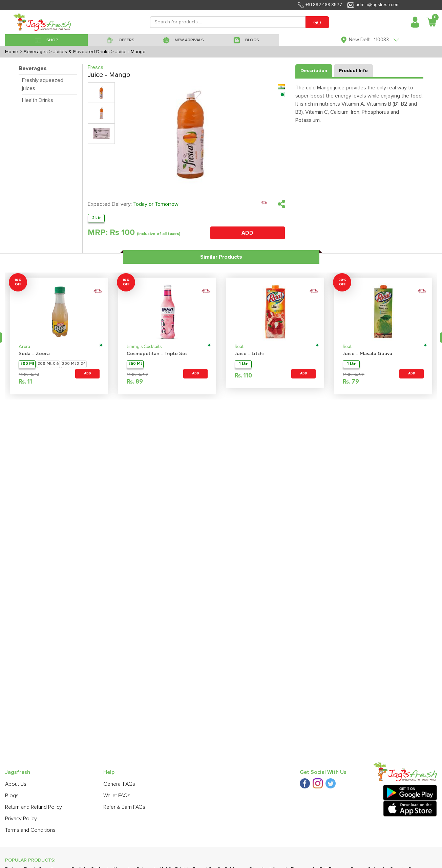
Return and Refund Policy (34, 807)
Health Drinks (38, 100)
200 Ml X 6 (48, 364)
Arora (24, 347)
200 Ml (27, 364)
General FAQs (119, 784)
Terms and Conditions (30, 830)
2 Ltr (96, 218)
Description (314, 71)
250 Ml (135, 364)
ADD (247, 233)
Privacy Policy (21, 819)
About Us (16, 784)
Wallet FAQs (117, 796)
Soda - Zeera (34, 354)
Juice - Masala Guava (367, 354)
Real (239, 347)
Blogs (12, 796)
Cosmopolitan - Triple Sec (157, 354)
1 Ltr (243, 364)
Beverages (33, 68)
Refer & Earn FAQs (124, 807)
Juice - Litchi (249, 354)
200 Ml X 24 (74, 364)
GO (317, 23)
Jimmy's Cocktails (144, 347)
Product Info (353, 71)
